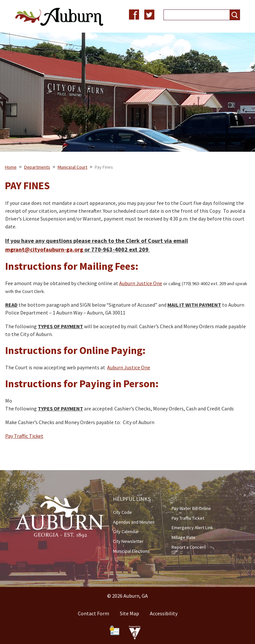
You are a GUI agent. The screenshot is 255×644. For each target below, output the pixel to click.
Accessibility (164, 613)
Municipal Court (72, 167)
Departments (37, 167)
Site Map (129, 613)
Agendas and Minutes (134, 522)
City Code (122, 512)
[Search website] (194, 15)
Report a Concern (189, 547)
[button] (235, 15)
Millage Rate (184, 537)
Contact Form (93, 613)
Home (11, 167)
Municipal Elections (131, 551)
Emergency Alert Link (192, 528)
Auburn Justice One (141, 283)
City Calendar (126, 531)
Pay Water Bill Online (191, 508)
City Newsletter (128, 541)
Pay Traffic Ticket (24, 436)
